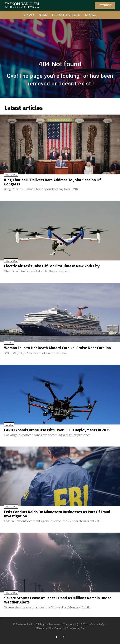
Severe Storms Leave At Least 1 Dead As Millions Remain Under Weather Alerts (58, 600)
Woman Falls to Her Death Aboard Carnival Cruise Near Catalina (57, 348)
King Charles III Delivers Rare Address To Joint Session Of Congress (52, 182)
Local (9, 343)
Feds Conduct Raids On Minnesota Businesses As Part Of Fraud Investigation (57, 514)
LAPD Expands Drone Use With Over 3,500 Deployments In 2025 (57, 430)
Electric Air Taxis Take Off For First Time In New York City (52, 266)
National (11, 175)
